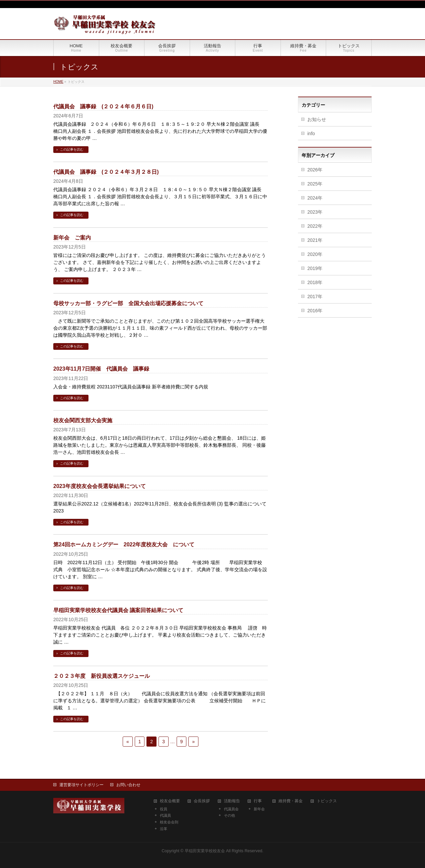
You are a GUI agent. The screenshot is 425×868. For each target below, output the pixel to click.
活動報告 (232, 801)
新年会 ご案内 (72, 238)
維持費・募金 (291, 801)
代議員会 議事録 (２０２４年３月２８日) (106, 172)
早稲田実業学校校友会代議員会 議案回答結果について (118, 610)
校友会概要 (170, 801)
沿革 (164, 829)
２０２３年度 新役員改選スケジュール (102, 676)
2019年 (315, 268)
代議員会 (231, 809)
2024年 (315, 198)
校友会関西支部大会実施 (83, 420)
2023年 (315, 212)
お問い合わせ (128, 785)
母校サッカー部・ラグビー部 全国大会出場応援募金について (128, 303)
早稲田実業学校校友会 (205, 851)
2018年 (315, 282)
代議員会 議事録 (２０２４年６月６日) (103, 106)
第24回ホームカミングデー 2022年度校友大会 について (124, 545)
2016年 (315, 311)
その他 (229, 815)
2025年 (315, 184)
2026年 (315, 170)
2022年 (315, 226)
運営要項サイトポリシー (81, 785)
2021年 (315, 240)
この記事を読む (72, 149)
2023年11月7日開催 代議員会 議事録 (101, 369)
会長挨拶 (202, 801)
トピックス (327, 801)
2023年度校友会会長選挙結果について (100, 486)
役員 (164, 809)
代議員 (165, 815)
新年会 (259, 809)
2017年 (315, 296)
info (311, 133)
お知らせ (317, 119)
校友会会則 (169, 822)
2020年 (315, 254)
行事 (258, 801)
